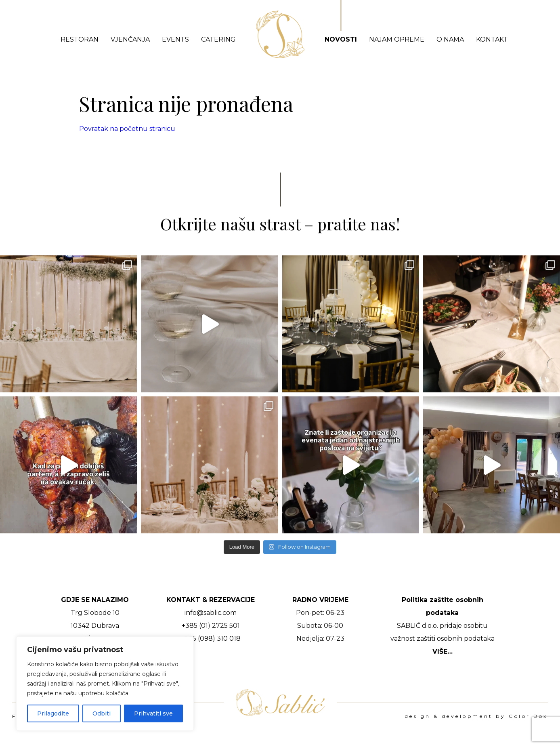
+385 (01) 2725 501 (211, 626)
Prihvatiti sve (153, 713)
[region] (105, 684)
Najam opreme (397, 39)
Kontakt (492, 39)
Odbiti (102, 713)
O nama (450, 39)
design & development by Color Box (476, 716)
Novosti (341, 39)
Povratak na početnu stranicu (127, 129)
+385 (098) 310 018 (211, 639)
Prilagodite (53, 713)
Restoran (80, 39)
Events (175, 39)
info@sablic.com (211, 613)
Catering (218, 39)
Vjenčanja (130, 39)
